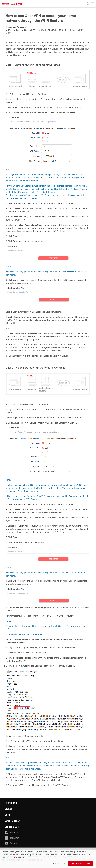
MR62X (81, 30)
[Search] (88, 4)
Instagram (12, 838)
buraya (14, 857)
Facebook (12, 832)
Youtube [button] (11, 843)
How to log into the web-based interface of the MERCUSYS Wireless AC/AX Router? (44, 107)
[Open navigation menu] (92, 4)
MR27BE (33, 30)
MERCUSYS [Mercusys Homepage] (12, 4)
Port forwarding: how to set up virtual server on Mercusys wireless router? (40, 616)
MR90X (25, 30)
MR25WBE (53, 30)
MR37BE (63, 30)
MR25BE (72, 30)
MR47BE (43, 30)
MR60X (9, 33)
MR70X (9, 30)
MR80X (17, 30)
